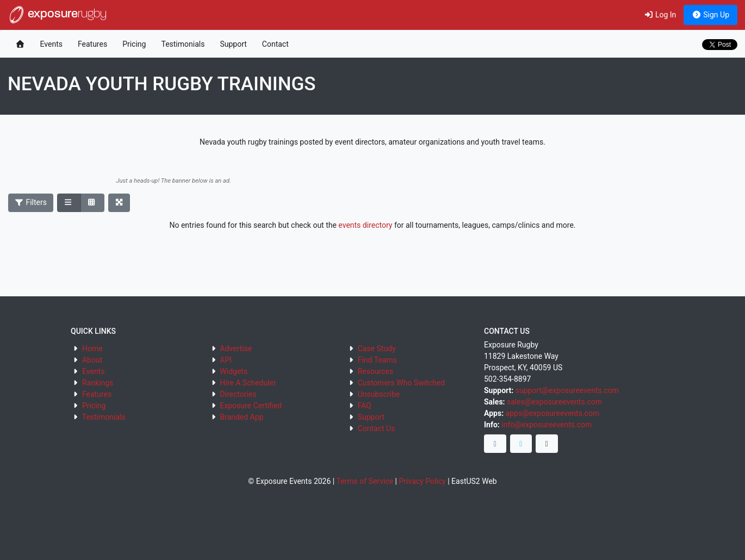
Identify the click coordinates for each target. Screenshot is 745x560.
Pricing (134, 44)
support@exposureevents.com (567, 390)
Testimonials (183, 44)
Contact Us (377, 428)
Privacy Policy (423, 481)
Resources (376, 371)
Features (92, 44)
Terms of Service (365, 481)
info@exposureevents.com (547, 425)
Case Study (377, 349)
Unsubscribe (379, 394)
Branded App (241, 417)
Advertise (236, 349)
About (92, 360)
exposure (57, 15)
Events (51, 44)
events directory (365, 225)
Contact (275, 44)
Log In (660, 15)
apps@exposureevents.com (553, 413)
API (226, 360)
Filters (31, 202)
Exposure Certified (251, 406)
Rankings (98, 383)
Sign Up (710, 15)
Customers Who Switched (401, 383)
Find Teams (377, 360)
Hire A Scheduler (248, 383)
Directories (238, 394)
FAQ (365, 406)
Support (233, 44)
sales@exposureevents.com (554, 402)
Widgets (234, 371)
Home (92, 349)
